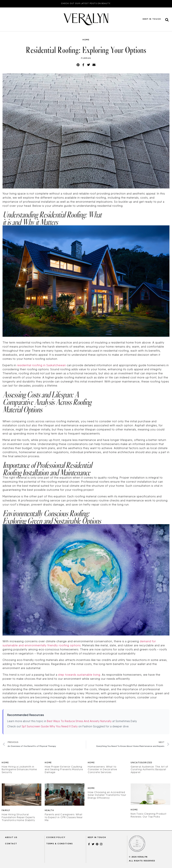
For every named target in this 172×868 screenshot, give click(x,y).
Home (86, 40)
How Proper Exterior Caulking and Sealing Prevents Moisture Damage (64, 770)
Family (6, 811)
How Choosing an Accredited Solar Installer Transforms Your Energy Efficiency (107, 795)
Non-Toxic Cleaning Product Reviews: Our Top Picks (149, 815)
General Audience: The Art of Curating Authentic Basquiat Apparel (149, 770)
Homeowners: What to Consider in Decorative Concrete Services (102, 770)
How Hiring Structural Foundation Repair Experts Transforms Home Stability (18, 818)
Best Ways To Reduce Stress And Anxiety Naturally (79, 721)
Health (49, 811)
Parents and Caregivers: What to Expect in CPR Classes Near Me (64, 818)
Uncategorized (141, 763)
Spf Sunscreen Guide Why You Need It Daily (50, 727)
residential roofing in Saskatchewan (41, 366)
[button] (167, 20)
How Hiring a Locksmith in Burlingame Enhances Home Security (19, 770)
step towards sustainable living (79, 675)
